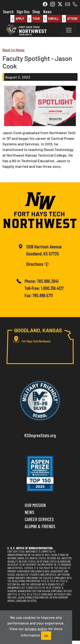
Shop (36, 11)
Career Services (39, 519)
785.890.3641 (48, 281)
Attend (70, 19)
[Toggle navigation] (69, 30)
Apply (17, 19)
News (47, 11)
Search (8, 11)
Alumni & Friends (40, 526)
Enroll (51, 19)
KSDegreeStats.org (40, 435)
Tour (33, 19)
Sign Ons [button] (23, 11)
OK (46, 635)
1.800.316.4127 (52, 288)
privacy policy (36, 628)
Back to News (14, 50)
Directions (38, 263)
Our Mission (35, 505)
